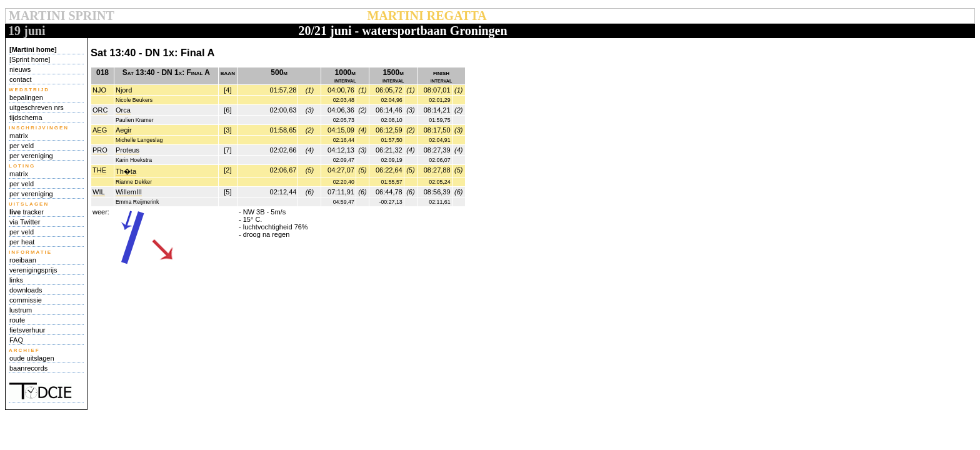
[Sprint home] (30, 59)
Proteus (127, 150)
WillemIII (129, 192)
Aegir (124, 130)
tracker (27, 212)
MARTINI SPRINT (61, 16)
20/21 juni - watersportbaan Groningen (402, 31)
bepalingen (26, 97)
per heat (22, 242)
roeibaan (23, 260)
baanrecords (28, 368)
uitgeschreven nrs (37, 107)
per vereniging (31, 156)
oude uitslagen (32, 358)
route (17, 320)
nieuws (20, 69)
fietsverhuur (27, 330)
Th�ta (126, 171)
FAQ (16, 340)
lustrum (21, 310)
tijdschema (26, 117)
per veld (22, 146)
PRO (100, 150)
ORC (100, 110)
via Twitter (25, 222)
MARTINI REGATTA (427, 16)
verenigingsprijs (33, 270)
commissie (26, 300)
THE (99, 170)
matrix (19, 136)
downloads (26, 290)
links (16, 280)
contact (20, 79)
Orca (123, 110)
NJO (99, 90)
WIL (99, 192)
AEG (100, 130)
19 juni (27, 31)
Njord (124, 90)
